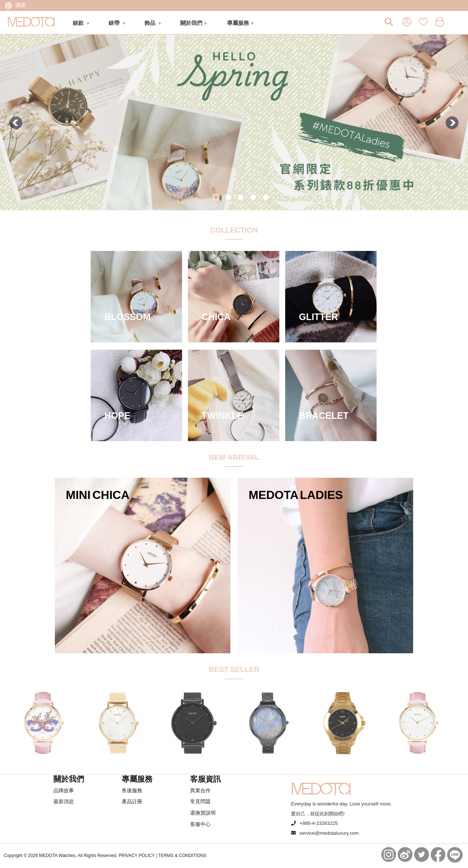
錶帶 (114, 23)
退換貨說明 (203, 813)
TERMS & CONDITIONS (182, 856)
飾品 (150, 23)
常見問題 (200, 801)
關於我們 (191, 23)
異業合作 (200, 790)
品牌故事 (64, 790)
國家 (16, 5)
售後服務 (132, 790)
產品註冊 (132, 801)
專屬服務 (238, 23)
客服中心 (200, 824)
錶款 (78, 23)
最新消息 (64, 801)
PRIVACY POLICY (137, 856)
